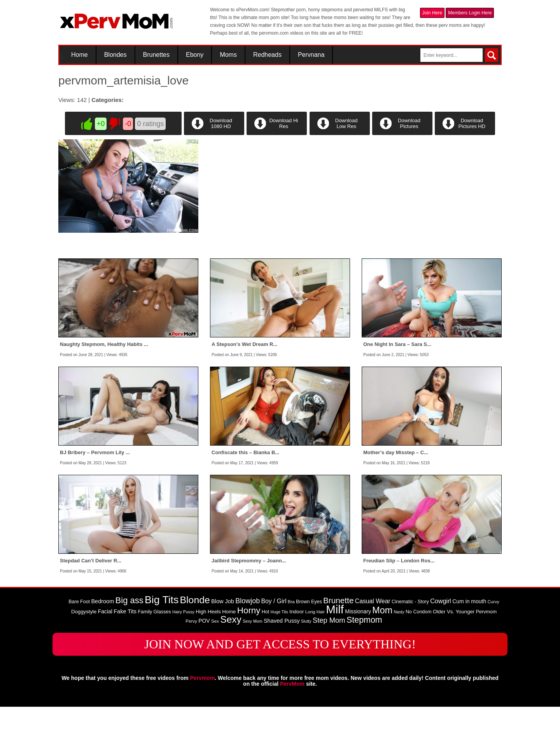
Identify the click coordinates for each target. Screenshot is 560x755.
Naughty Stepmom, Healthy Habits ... (104, 393)
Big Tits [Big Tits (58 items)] (162, 648)
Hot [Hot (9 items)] (265, 660)
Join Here (432, 13)
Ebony (195, 55)
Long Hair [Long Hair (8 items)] (315, 660)
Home (80, 55)
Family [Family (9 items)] (145, 660)
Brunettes (156, 55)
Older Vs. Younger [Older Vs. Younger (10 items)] (454, 660)
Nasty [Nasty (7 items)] (399, 660)
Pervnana (311, 55)
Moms (228, 55)
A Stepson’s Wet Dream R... (244, 393)
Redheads (267, 55)
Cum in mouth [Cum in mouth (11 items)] (469, 650)
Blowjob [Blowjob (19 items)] (248, 650)
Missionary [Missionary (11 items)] (358, 660)
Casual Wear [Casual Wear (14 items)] (373, 650)
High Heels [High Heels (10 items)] (208, 660)
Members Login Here (470, 13)
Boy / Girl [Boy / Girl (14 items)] (274, 650)
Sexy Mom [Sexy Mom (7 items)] (252, 670)
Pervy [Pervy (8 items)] (191, 670)
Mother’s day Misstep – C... (396, 501)
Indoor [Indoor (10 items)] (297, 660)
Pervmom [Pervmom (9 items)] (486, 660)
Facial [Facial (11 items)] (105, 660)
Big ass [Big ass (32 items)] (129, 649)
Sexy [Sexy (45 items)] (231, 668)
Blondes (115, 55)
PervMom (292, 732)
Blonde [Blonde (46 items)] (195, 649)
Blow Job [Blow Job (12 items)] (223, 650)
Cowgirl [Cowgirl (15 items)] (441, 650)
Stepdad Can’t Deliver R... (91, 609)
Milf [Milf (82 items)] (335, 658)
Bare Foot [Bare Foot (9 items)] (79, 650)
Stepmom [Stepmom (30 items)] (364, 669)
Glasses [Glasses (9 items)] (162, 660)
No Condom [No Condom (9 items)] (419, 660)
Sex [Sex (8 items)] (215, 670)
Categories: (108, 100)
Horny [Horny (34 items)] (249, 659)
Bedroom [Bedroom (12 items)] (102, 650)
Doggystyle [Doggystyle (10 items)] (84, 660)
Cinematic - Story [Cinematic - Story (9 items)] (410, 650)
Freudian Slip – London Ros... (399, 609)
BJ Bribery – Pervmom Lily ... (95, 501)
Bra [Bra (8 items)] (291, 650)
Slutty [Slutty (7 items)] (306, 670)
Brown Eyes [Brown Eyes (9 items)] (309, 650)
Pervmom (203, 726)
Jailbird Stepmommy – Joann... (249, 609)
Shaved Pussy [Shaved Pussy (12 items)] (282, 669)
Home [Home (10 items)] (229, 660)
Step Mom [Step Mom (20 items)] (329, 669)
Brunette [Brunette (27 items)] (338, 649)
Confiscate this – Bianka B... (245, 501)
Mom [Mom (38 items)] (382, 659)
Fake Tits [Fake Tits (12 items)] (125, 660)
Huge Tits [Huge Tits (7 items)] (279, 660)
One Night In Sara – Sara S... (397, 393)
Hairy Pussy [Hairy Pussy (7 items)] (183, 660)
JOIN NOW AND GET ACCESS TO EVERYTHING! (280, 693)
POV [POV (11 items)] (204, 669)
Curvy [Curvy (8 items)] (493, 650)
